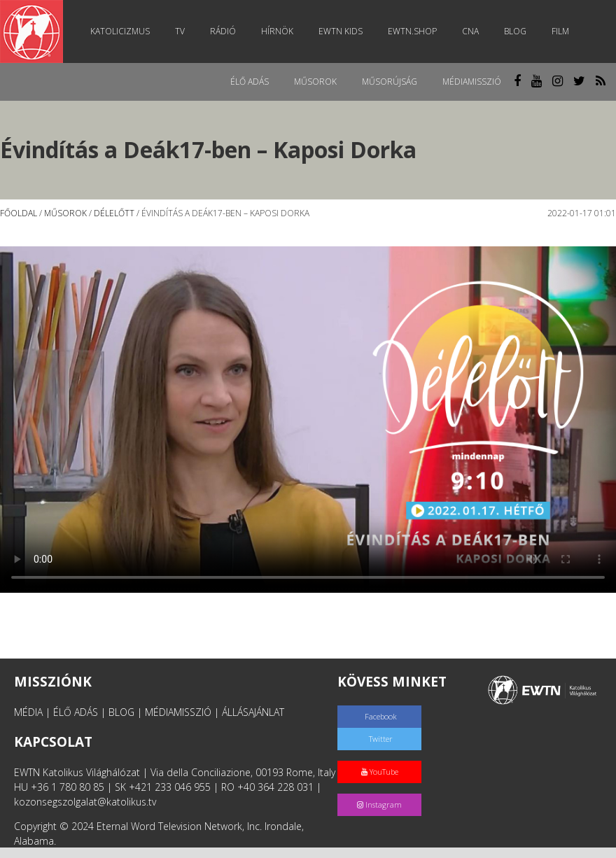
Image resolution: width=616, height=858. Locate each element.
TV (180, 31)
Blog (515, 31)
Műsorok (315, 82)
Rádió (223, 31)
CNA (470, 31)
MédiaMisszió (472, 82)
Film (560, 31)
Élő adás (250, 82)
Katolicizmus (120, 31)
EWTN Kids (341, 31)
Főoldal (19, 213)
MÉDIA (28, 712)
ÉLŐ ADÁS (76, 712)
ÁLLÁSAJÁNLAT (253, 712)
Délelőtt (114, 213)
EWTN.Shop (412, 31)
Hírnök (277, 31)
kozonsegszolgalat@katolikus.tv (85, 802)
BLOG (121, 712)
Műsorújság (390, 82)
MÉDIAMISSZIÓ (178, 712)
